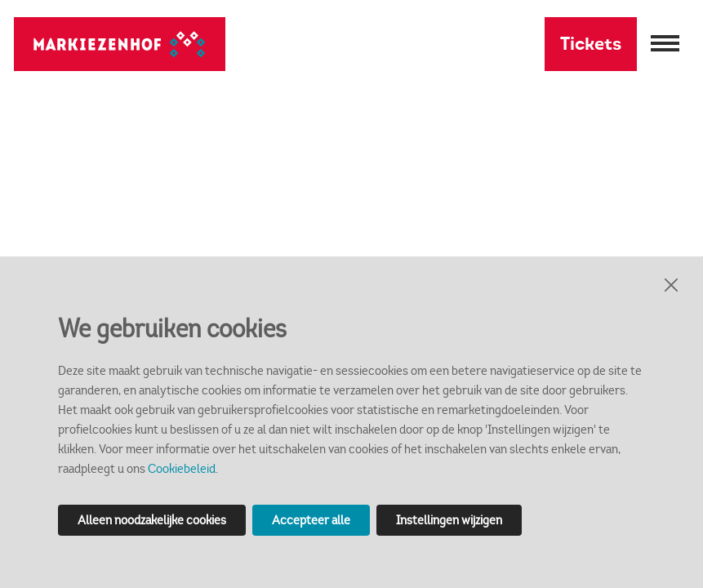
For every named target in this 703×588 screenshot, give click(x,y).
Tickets (591, 44)
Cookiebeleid (182, 468)
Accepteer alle (311, 520)
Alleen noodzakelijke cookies (152, 520)
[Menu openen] (663, 45)
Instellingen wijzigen (449, 520)
